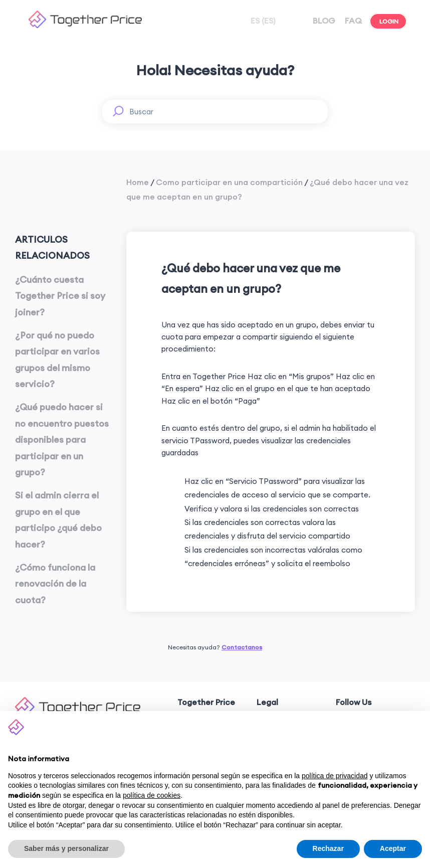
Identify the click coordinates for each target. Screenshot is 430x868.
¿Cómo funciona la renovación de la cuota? (55, 584)
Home (138, 182)
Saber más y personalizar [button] (66, 848)
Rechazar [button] (328, 848)
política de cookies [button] (152, 795)
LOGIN (388, 21)
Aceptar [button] (393, 848)
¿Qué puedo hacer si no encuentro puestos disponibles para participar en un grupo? (62, 440)
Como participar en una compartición (229, 182)
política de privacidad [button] (335, 776)
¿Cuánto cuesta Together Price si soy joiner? (60, 296)
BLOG (323, 21)
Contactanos (242, 647)
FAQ (352, 21)
